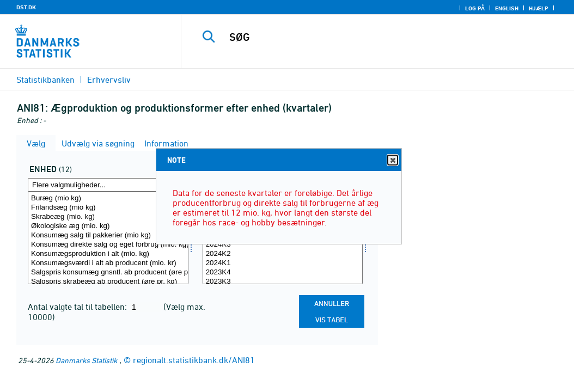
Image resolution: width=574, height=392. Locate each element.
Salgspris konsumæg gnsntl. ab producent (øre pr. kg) (108, 272)
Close (392, 160)
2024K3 (283, 245)
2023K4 (283, 272)
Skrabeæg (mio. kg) (108, 217)
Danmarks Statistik (86, 360)
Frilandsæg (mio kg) (108, 208)
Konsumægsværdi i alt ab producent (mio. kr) (108, 263)
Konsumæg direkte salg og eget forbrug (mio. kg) (108, 245)
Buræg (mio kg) (108, 198)
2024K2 (283, 254)
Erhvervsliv (109, 79)
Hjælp (539, 8)
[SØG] (380, 37)
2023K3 (283, 282)
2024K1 (283, 263)
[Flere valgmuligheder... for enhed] (108, 185)
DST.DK (26, 7)
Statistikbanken (45, 79)
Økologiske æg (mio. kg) (108, 226)
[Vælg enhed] (108, 238)
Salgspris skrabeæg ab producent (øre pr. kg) (108, 282)
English (507, 8)
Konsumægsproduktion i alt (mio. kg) (108, 254)
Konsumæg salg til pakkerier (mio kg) (108, 235)
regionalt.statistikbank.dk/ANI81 (194, 360)
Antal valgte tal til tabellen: (78, 307)
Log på (475, 8)
